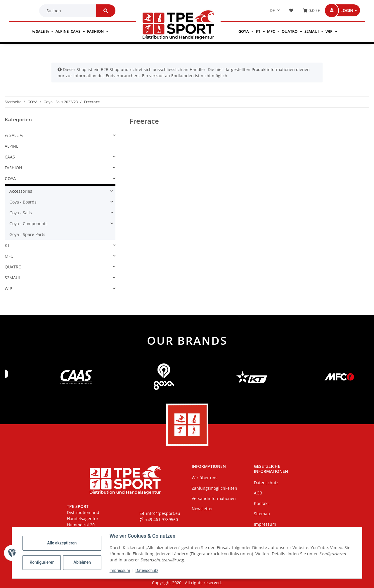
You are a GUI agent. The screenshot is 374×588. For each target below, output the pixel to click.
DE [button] (272, 10)
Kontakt (261, 503)
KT (7, 245)
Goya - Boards (23, 202)
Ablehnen (82, 562)
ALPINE (12, 146)
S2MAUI (12, 278)
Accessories (21, 191)
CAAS (10, 157)
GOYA (10, 179)
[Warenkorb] (310, 10)
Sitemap (262, 514)
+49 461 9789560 (159, 519)
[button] (347, 10)
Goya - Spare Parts (27, 234)
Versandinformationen (214, 498)
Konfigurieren (42, 562)
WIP (8, 288)
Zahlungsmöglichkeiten (214, 488)
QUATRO (13, 267)
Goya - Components (28, 224)
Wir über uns (205, 478)
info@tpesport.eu (160, 513)
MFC (9, 256)
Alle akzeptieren (62, 543)
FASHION (13, 168)
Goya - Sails (21, 213)
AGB (258, 493)
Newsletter (202, 509)
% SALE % (14, 135)
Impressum (120, 570)
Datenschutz (147, 570)
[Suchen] (69, 11)
